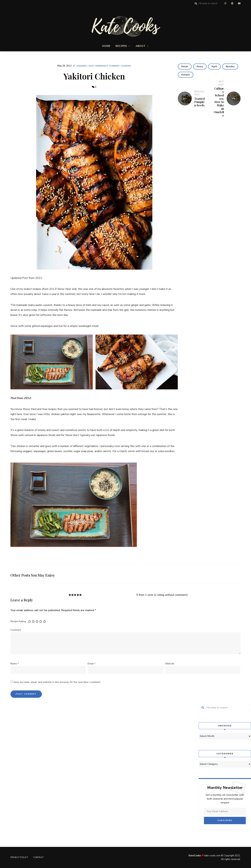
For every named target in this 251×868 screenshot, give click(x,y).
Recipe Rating (18, 621)
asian (185, 67)
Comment (16, 630)
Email (92, 664)
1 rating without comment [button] (171, 595)
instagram (225, 3)
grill (215, 67)
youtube (239, 3)
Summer (126, 66)
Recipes (121, 46)
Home (106, 46)
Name (15, 664)
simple (186, 75)
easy (201, 67)
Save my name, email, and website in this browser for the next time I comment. (57, 682)
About (141, 46)
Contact (38, 857)
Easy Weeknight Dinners (104, 66)
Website (170, 664)
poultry (231, 67)
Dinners (82, 66)
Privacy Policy (19, 857)
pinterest (232, 3)
